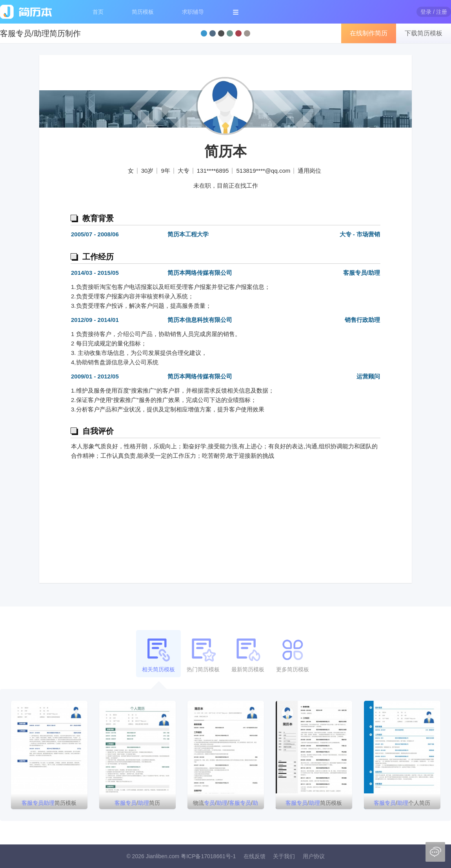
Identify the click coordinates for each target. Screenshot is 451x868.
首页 (98, 12)
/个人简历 (402, 803)
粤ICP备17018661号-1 (208, 856)
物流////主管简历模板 (225, 804)
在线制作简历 (369, 33)
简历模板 (143, 12)
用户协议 (314, 856)
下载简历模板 (424, 33)
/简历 (137, 803)
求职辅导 (193, 12)
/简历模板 (314, 803)
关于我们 (284, 856)
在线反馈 (255, 856)
